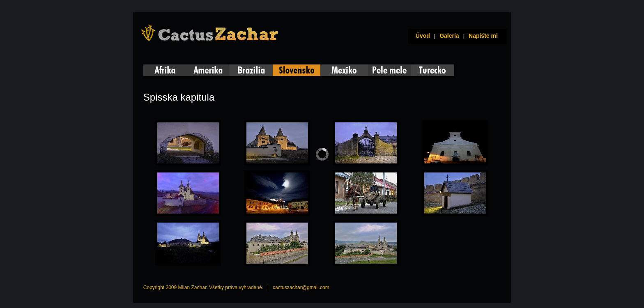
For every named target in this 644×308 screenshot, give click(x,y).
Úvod (421, 36)
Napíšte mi (483, 36)
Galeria (449, 36)
